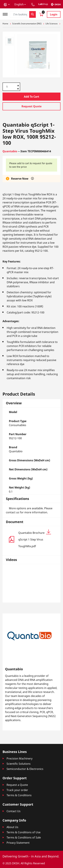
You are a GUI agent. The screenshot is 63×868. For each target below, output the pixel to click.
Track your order (17, 790)
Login (54, 14)
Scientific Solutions (19, 764)
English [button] (19, 4)
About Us (12, 827)
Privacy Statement (18, 843)
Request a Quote (17, 785)
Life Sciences (52, 24)
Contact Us (14, 811)
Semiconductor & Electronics (25, 769)
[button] (7, 4)
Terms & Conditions (19, 795)
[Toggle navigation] (6, 14)
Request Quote (32, 106)
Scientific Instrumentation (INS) (27, 24)
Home (5, 24)
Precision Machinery (19, 758)
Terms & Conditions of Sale (24, 837)
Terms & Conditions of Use (24, 832)
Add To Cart (32, 97)
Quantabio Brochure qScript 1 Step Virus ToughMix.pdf (35, 539)
